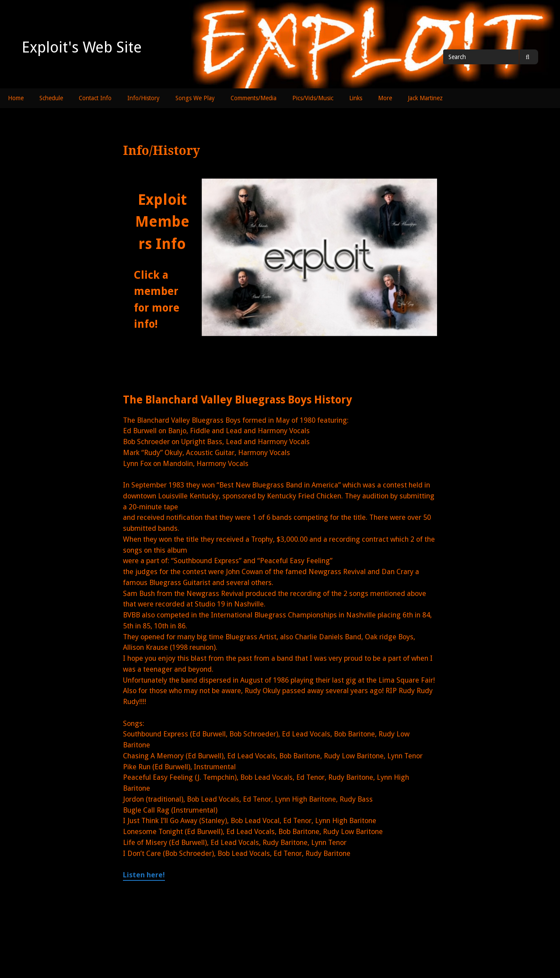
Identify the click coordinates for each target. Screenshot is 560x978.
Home (16, 98)
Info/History (143, 98)
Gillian (362, 952)
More (385, 98)
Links (356, 98)
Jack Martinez (425, 98)
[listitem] (247, 215)
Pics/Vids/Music (313, 98)
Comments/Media (254, 98)
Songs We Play (195, 98)
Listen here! (144, 875)
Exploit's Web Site (82, 47)
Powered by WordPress (296, 952)
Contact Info (95, 98)
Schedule (51, 98)
